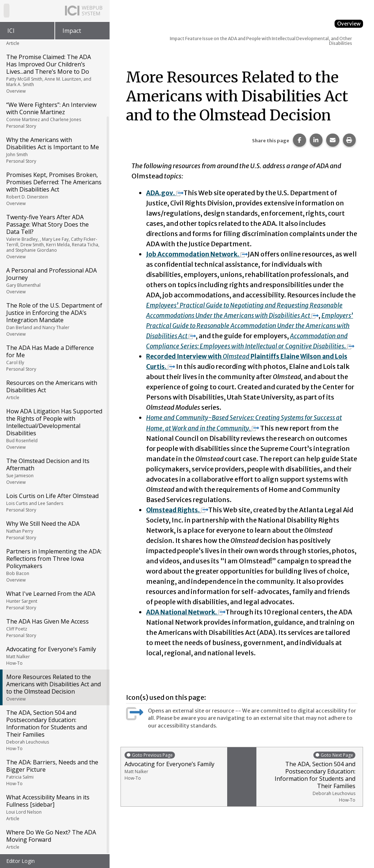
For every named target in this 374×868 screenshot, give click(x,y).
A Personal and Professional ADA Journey (54, 281)
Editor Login (20, 861)
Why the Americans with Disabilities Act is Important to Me (54, 150)
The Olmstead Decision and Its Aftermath (54, 471)
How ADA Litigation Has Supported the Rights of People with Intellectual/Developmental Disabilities (54, 429)
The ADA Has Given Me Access (54, 628)
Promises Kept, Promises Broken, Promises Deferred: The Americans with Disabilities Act (54, 189)
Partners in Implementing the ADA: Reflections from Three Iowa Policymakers (54, 565)
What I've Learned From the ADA (54, 600)
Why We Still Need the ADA (54, 530)
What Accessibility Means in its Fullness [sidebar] (54, 807)
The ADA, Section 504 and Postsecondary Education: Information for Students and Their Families (54, 730)
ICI (11, 31)
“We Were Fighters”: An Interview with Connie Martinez (54, 115)
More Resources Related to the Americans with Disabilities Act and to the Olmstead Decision (54, 687)
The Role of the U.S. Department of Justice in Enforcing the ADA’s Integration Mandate (54, 319)
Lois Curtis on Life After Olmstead (54, 502)
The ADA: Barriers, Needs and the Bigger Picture (54, 772)
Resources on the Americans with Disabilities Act (54, 390)
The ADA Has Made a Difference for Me (54, 358)
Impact (72, 31)
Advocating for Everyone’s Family (54, 656)
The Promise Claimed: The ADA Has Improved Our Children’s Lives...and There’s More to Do (54, 74)
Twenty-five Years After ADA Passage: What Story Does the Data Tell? (54, 236)
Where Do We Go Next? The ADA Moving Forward (54, 839)
